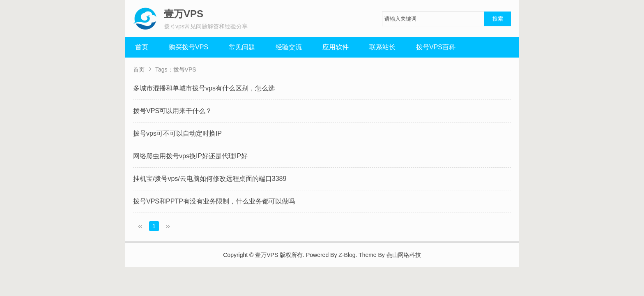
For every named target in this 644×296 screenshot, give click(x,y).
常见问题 (242, 47)
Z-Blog (347, 255)
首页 (142, 47)
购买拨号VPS (189, 47)
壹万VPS (267, 255)
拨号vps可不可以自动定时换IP (177, 133)
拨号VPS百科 (436, 47)
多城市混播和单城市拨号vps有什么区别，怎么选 (204, 88)
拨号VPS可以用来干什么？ (172, 111)
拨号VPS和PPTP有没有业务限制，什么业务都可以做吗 (214, 201)
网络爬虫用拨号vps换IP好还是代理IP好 (190, 156)
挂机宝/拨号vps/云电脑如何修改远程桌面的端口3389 (210, 179)
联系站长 (382, 47)
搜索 (498, 19)
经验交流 (289, 47)
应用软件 (336, 47)
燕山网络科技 (404, 255)
